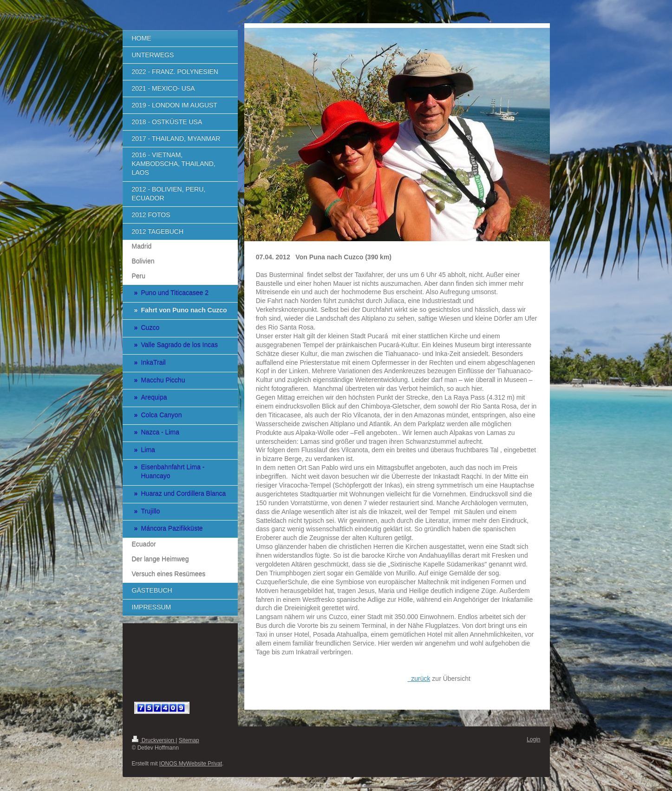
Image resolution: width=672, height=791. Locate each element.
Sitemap (189, 740)
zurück (419, 679)
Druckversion (154, 740)
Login (533, 739)
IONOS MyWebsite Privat (191, 764)
